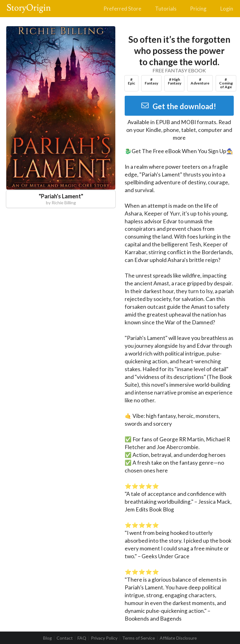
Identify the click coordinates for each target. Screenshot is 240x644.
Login (227, 9)
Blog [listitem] (47, 638)
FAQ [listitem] (82, 638)
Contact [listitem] (65, 638)
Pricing (198, 9)
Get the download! (179, 106)
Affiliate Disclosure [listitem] (178, 638)
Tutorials (166, 9)
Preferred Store (122, 9)
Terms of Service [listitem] (139, 638)
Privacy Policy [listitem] (104, 638)
